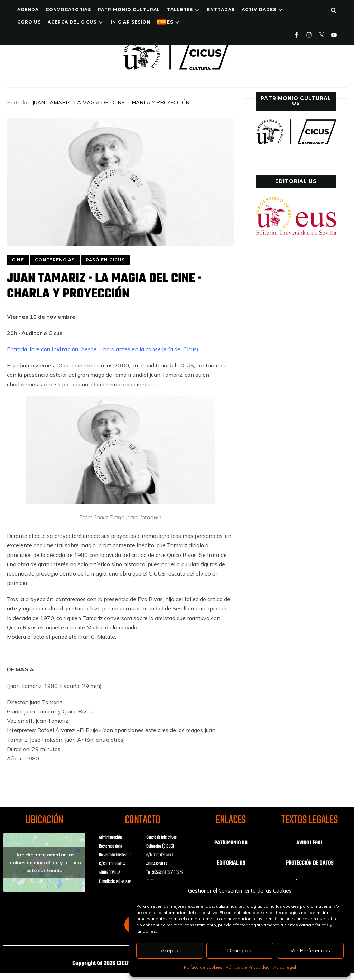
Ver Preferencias (310, 950)
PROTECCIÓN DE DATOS (310, 863)
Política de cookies (203, 967)
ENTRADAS (221, 10)
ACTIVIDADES (259, 10)
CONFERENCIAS (55, 260)
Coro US (29, 22)
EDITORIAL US (231, 863)
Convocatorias (68, 10)
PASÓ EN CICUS (105, 260)
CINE (18, 260)
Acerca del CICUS (72, 22)
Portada (17, 102)
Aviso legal (285, 967)
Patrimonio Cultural (129, 10)
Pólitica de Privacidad (248, 967)
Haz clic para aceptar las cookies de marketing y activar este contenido (44, 862)
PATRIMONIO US (231, 843)
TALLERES (180, 10)
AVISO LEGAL (310, 843)
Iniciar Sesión (131, 22)
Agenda (28, 10)
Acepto (170, 950)
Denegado (240, 950)
